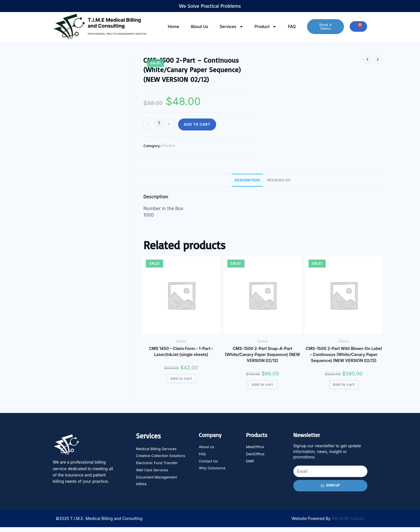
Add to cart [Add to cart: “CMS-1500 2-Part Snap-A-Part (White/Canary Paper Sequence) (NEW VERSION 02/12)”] (262, 385)
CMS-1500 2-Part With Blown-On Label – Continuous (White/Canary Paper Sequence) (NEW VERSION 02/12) (344, 355)
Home (174, 26)
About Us (199, 26)
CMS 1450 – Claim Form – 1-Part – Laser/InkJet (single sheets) (181, 352)
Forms (168, 146)
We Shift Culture (348, 523)
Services (231, 27)
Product (266, 27)
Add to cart (197, 124)
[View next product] (378, 60)
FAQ (292, 26)
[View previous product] (367, 60)
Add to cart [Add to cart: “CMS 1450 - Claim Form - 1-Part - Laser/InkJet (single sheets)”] (181, 379)
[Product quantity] (159, 123)
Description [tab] (246, 180)
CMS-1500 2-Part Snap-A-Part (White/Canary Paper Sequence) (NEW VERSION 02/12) (262, 355)
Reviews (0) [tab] (280, 180)
